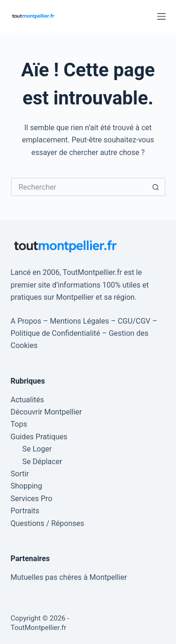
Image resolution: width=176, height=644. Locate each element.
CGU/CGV (134, 321)
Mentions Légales (79, 321)
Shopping (27, 486)
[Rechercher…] (79, 187)
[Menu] (161, 16)
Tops (19, 424)
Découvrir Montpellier (46, 412)
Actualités (27, 400)
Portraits (25, 511)
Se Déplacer (42, 462)
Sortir (20, 474)
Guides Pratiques (39, 437)
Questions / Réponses (48, 523)
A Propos (26, 321)
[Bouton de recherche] (156, 187)
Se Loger (37, 449)
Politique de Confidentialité (56, 333)
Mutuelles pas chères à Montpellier (69, 577)
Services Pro (32, 499)
